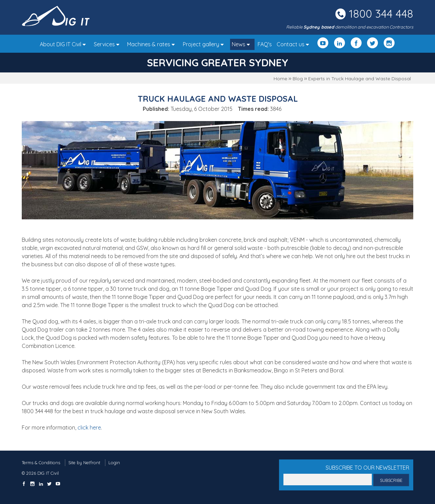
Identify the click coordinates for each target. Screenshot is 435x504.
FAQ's (265, 44)
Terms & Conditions (41, 463)
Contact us (294, 44)
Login (114, 463)
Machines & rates (153, 44)
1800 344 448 (381, 14)
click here (89, 427)
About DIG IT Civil (64, 44)
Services (108, 44)
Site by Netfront (84, 463)
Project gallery (205, 44)
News (242, 44)
